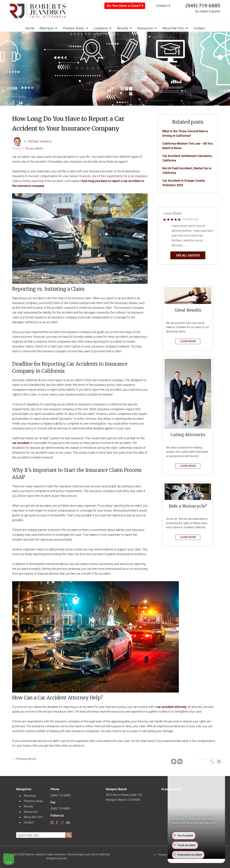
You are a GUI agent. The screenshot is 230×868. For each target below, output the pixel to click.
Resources (147, 28)
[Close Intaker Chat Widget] (219, 761)
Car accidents (34, 148)
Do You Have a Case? (124, 6)
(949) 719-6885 (203, 6)
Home (30, 28)
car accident (21, 443)
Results (125, 28)
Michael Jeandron (40, 141)
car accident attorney (171, 707)
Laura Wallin (172, 214)
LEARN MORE (188, 341)
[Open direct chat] (212, 761)
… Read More (196, 245)
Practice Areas (76, 28)
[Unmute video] (171, 761)
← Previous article (24, 759)
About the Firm (175, 28)
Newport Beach (116, 789)
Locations (103, 28)
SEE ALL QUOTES (188, 255)
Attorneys (49, 28)
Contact (162, 6)
